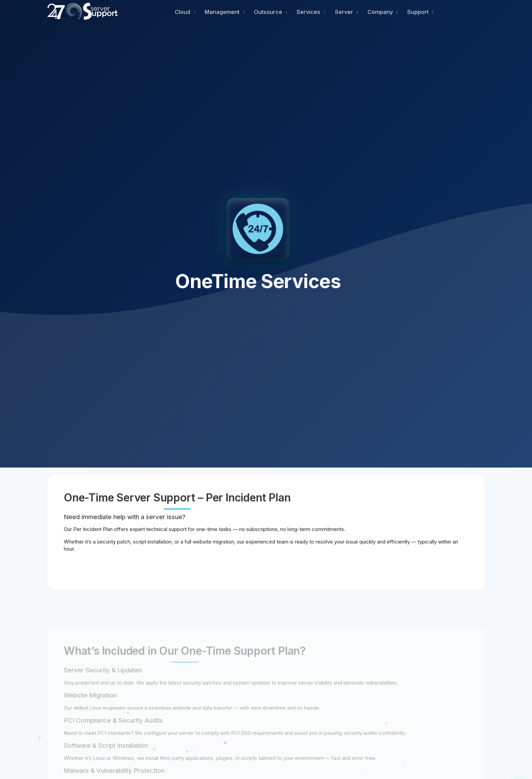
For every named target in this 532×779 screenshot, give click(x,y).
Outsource (269, 12)
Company (381, 12)
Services (309, 12)
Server (345, 12)
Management (223, 12)
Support (419, 12)
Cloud (183, 12)
